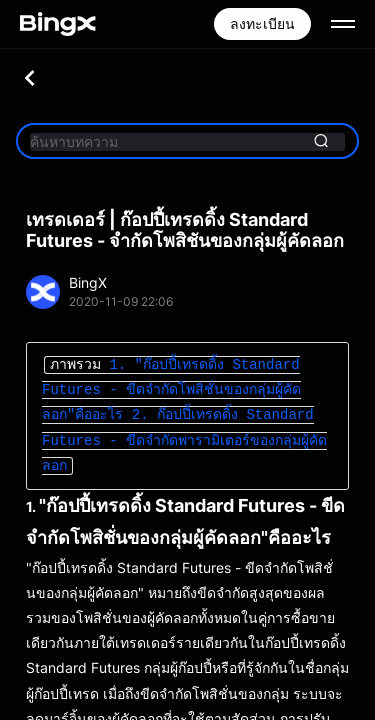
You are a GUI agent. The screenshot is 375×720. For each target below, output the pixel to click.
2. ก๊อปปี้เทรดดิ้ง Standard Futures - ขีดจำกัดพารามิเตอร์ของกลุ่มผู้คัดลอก (184, 440)
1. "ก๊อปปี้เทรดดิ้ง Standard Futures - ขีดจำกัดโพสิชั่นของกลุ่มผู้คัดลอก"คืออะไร (171, 390)
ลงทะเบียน (262, 23)
